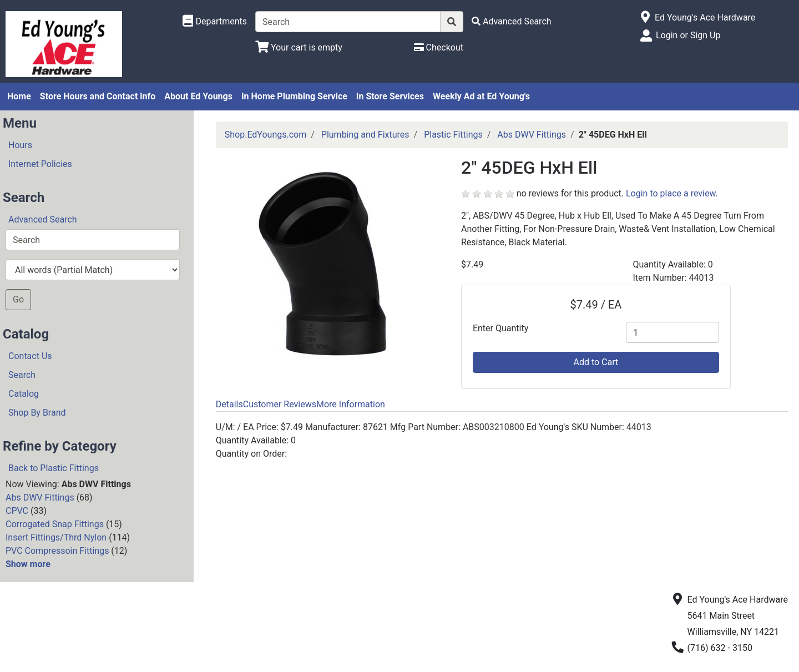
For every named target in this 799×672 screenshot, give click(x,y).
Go (18, 299)
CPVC (17, 511)
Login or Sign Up (688, 35)
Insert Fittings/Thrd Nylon (56, 537)
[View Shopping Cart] (299, 47)
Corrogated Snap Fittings (55, 524)
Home (19, 96)
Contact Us (30, 356)
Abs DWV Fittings (40, 497)
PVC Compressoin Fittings (57, 551)
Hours (20, 145)
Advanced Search (43, 219)
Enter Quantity (500, 328)
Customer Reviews (280, 404)
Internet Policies (40, 164)
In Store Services (390, 96)
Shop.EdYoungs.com (266, 135)
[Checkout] (439, 47)
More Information (351, 404)
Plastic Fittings (453, 135)
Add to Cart (596, 362)
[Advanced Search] (512, 21)
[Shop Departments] (215, 22)
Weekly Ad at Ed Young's (481, 96)
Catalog (24, 394)
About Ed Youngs (198, 96)
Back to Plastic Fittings (54, 468)
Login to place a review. (672, 193)
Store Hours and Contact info (98, 96)
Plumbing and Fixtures (365, 135)
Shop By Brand (37, 413)
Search (22, 375)
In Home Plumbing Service (294, 96)
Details (229, 404)
